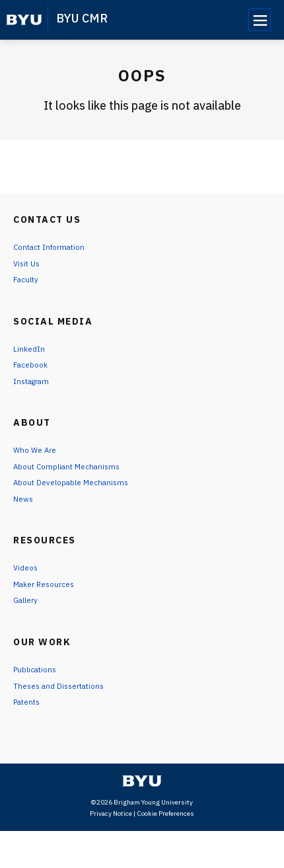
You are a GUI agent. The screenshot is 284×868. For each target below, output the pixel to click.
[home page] (24, 20)
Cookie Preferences (165, 850)
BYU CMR (82, 18)
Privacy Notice (111, 850)
